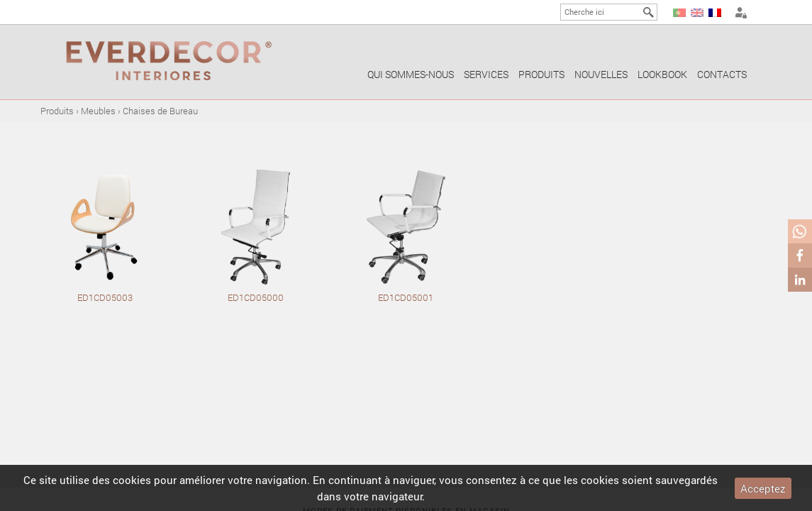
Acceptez (763, 488)
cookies (132, 480)
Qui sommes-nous (411, 74)
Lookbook (662, 74)
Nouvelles (601, 74)
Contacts (722, 74)
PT (679, 13)
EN (697, 13)
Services (486, 74)
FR (715, 13)
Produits (541, 74)
